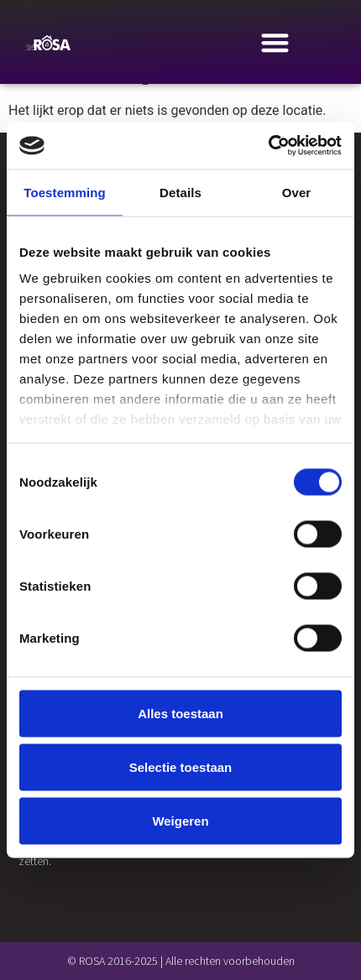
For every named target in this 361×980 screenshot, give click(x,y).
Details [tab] (180, 192)
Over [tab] (297, 192)
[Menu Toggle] (275, 42)
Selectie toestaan (181, 766)
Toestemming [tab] (65, 192)
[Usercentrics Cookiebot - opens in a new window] (268, 146)
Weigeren (180, 820)
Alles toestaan (180, 713)
